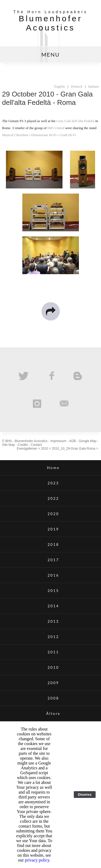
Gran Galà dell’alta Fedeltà (75, 121)
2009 (53, 683)
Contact (36, 445)
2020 (53, 514)
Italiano (94, 86)
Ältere (53, 714)
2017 (53, 560)
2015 (53, 591)
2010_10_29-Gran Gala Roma (73, 449)
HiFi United (56, 128)
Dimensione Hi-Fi (44, 135)
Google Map (87, 441)
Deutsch (77, 86)
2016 (53, 575)
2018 (53, 545)
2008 (53, 698)
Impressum (58, 441)
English (60, 86)
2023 (53, 483)
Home (53, 468)
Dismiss (85, 795)
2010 (45, 449)
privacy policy (37, 860)
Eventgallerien (27, 449)
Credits (23, 445)
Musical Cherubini (15, 135)
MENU (50, 54)
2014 (53, 606)
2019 (53, 529)
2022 (53, 498)
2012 (53, 637)
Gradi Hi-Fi (68, 135)
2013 (53, 621)
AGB (72, 441)
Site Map (8, 445)
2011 (53, 652)
